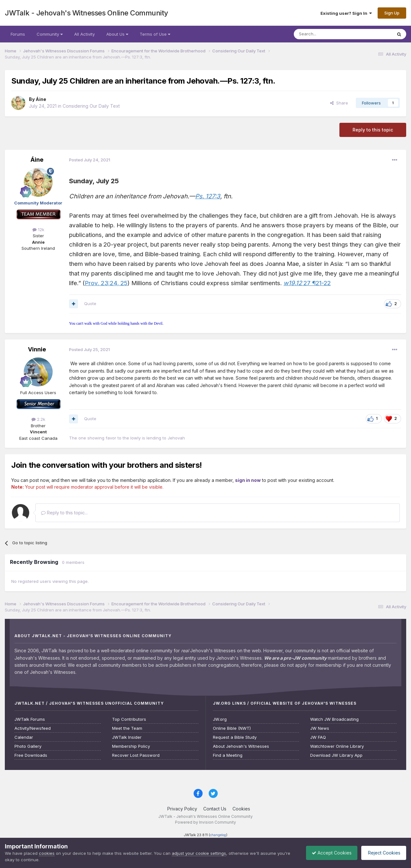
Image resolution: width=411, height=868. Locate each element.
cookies (47, 853)
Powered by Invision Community (205, 822)
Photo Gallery (28, 746)
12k (38, 230)
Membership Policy (131, 746)
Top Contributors (129, 719)
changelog (218, 835)
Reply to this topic (373, 130)
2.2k (38, 419)
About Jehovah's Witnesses (241, 746)
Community (50, 34)
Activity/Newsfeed (33, 728)
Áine (41, 99)
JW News (320, 728)
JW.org (220, 719)
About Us (117, 34)
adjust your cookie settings (199, 853)
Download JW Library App (336, 755)
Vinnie (37, 349)
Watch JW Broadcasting (334, 719)
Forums (18, 34)
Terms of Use (155, 34)
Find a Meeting (228, 755)
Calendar (24, 737)
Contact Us (215, 809)
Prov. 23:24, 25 (106, 283)
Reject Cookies (383, 853)
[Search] (327, 34)
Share (339, 103)
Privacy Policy (182, 809)
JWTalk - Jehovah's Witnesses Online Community (87, 13)
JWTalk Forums (30, 719)
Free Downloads (31, 755)
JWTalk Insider (127, 737)
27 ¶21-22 (307, 283)
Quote (90, 303)
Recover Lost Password (136, 755)
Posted (90, 160)
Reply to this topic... (64, 513)
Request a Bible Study (235, 737)
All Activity (84, 34)
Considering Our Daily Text (91, 106)
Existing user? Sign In (346, 13)
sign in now (248, 480)
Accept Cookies (328, 853)
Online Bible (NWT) (232, 728)
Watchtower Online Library (337, 746)
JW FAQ (318, 737)
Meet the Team (127, 728)
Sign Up (392, 13)
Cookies (241, 809)
